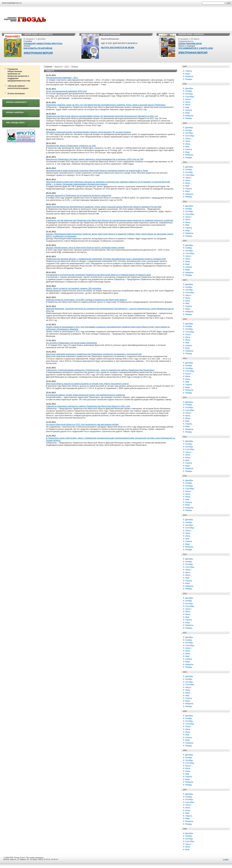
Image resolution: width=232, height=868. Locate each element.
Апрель (189, 71)
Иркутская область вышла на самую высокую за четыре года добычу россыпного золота (87, 384)
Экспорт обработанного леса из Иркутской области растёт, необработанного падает (85, 248)
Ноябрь (189, 91)
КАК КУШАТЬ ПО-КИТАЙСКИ (38, 48)
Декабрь (189, 88)
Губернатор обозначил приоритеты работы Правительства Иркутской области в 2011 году (88, 406)
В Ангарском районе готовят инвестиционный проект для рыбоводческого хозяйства (85, 395)
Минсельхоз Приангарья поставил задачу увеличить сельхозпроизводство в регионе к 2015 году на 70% (95, 159)
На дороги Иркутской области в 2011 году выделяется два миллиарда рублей (82, 424)
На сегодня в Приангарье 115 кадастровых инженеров (71, 343)
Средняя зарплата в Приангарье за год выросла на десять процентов (79, 195)
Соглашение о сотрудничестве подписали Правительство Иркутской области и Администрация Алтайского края (98, 275)
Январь (75, 66)
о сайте (226, 859)
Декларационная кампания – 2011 (62, 78)
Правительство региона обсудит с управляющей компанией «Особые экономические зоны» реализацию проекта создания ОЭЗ (106, 259)
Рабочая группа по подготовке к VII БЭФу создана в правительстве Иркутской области (86, 300)
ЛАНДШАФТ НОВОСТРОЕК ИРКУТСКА (43, 44)
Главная (48, 66)
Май (187, 107)
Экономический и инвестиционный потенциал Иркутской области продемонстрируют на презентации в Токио (97, 170)
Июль (188, 102)
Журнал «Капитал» (15, 112)
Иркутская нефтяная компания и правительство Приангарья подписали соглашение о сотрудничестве (94, 354)
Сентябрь (190, 97)
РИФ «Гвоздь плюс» (16, 123)
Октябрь (189, 94)
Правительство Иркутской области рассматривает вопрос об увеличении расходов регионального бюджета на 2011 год (102, 116)
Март (188, 74)
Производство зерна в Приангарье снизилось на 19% (71, 146)
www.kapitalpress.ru (12, 3)
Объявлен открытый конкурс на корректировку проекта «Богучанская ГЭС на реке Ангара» (89, 132)
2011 (67, 66)
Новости (58, 66)
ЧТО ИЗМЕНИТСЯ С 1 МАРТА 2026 (196, 48)
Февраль (189, 76)
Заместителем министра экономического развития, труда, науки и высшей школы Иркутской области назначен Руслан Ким (104, 207)
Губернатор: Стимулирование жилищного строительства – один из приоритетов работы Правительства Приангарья (100, 370)
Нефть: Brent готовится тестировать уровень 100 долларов (74, 288)
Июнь (188, 105)
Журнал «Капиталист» (17, 102)
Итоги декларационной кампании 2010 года (66, 91)
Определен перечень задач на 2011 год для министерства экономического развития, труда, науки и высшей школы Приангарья (106, 105)
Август (188, 99)
